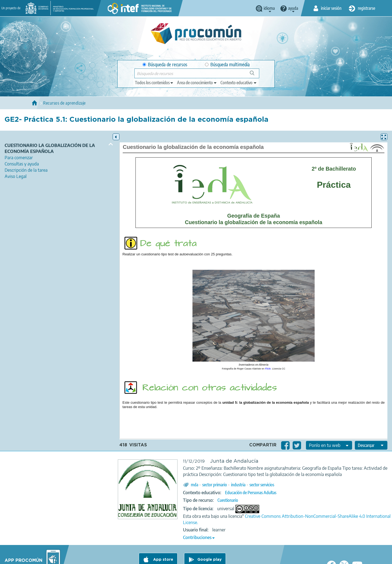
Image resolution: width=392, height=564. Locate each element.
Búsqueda (255, 75)
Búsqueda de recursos (165, 65)
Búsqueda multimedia (227, 65)
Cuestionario (228, 500)
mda (195, 485)
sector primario (215, 485)
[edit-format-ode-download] (371, 445)
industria (238, 485)
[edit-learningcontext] (239, 83)
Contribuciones (197, 537)
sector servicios (262, 485)
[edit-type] (154, 83)
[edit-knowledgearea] (197, 83)
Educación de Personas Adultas (251, 493)
